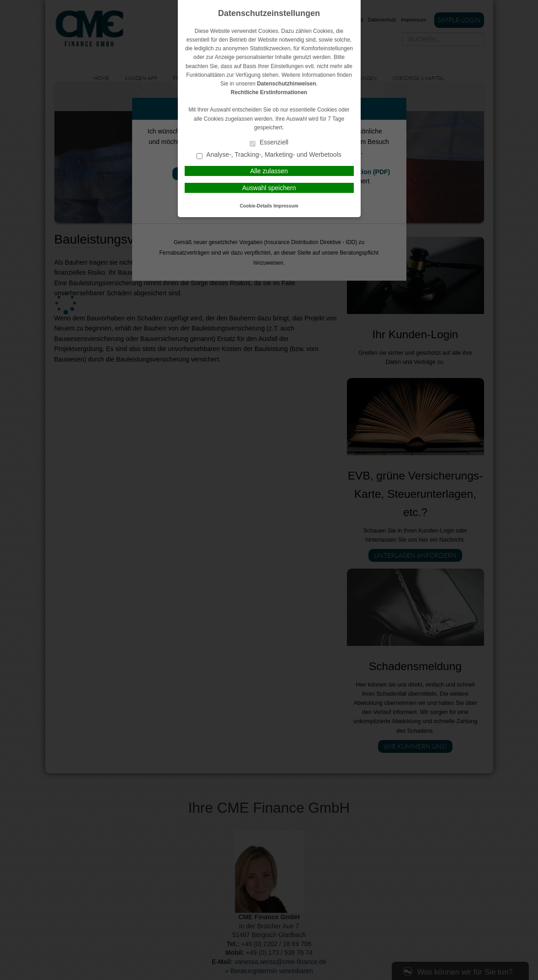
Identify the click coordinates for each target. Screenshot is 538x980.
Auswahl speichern (269, 188)
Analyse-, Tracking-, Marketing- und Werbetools (269, 155)
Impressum (286, 206)
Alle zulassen (269, 171)
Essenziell (269, 143)
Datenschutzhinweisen (286, 84)
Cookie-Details (256, 206)
